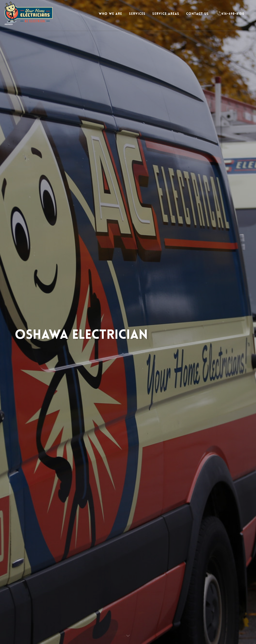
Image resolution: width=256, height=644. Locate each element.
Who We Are (110, 14)
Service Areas (166, 14)
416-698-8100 (233, 14)
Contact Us (197, 14)
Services (137, 14)
